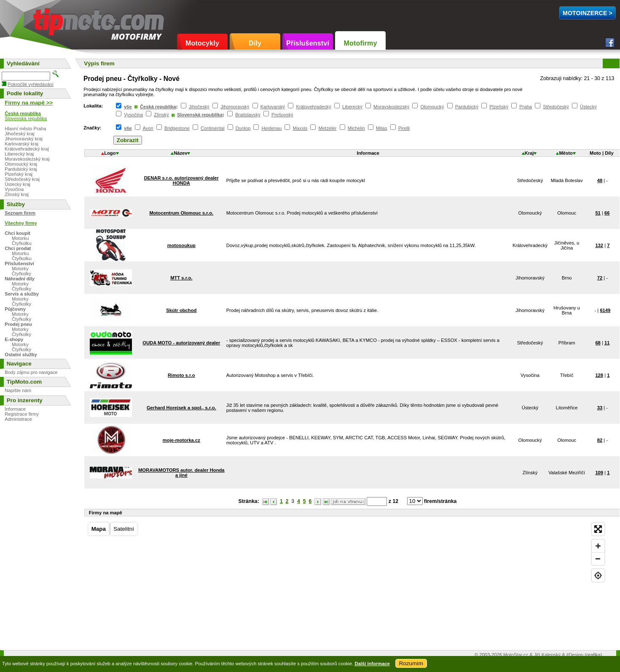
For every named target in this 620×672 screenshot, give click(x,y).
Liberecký (352, 107)
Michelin (356, 128)
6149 (605, 310)
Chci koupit (17, 233)
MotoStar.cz (516, 655)
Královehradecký (313, 107)
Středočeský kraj (22, 179)
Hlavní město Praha (25, 129)
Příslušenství (308, 43)
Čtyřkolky (21, 274)
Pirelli (404, 128)
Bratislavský (248, 115)
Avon (148, 128)
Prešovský (282, 115)
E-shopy (14, 339)
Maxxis (300, 128)
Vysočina (133, 115)
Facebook (610, 43)
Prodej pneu (18, 324)
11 (607, 343)
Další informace (372, 664)
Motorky (20, 269)
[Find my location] (598, 575)
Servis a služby (22, 294)
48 (600, 180)
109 (599, 473)
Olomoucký (432, 107)
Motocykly (202, 43)
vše (128, 107)
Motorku (20, 238)
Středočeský (556, 107)
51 (598, 213)
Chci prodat (18, 248)
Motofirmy (360, 43)
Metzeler (328, 128)
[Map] (346, 582)
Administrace (18, 419)
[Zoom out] (598, 559)
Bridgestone (177, 128)
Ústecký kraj (17, 184)
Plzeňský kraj (19, 174)
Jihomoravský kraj (24, 139)
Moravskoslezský (391, 107)
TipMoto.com (52, 20)
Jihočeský (199, 107)
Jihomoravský (235, 107)
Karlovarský (273, 107)
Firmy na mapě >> (29, 103)
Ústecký (588, 107)
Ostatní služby (21, 355)
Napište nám (18, 390)
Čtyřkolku (22, 243)
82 (600, 440)
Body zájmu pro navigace (31, 372)
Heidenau (271, 128)
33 (600, 408)
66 (607, 213)
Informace (15, 409)
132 (599, 245)
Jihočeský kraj (19, 134)
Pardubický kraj (21, 169)
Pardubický (467, 107)
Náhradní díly (20, 279)
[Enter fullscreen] (598, 529)
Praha (526, 107)
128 (599, 375)
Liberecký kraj (19, 154)
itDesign (575, 655)
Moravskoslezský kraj (27, 159)
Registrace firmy (22, 414)
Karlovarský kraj (21, 144)
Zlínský (161, 115)
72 (600, 278)
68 (598, 343)
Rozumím (411, 663)
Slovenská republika (200, 115)
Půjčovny (15, 309)
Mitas (382, 128)
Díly (255, 43)
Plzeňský (499, 107)
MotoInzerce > (588, 13)
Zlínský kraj (17, 194)
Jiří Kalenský (547, 655)
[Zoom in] (598, 546)
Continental (213, 128)
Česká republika (158, 107)
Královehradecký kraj (27, 149)
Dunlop (243, 128)
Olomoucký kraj (21, 164)
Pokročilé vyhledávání (31, 84)
